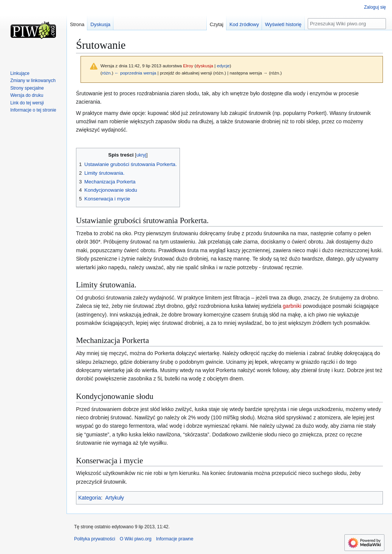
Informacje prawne (175, 539)
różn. (107, 73)
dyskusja (205, 66)
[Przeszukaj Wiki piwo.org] (347, 24)
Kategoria (90, 498)
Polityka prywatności (95, 539)
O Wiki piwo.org (136, 539)
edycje (223, 66)
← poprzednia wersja (135, 73)
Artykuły (115, 498)
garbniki (292, 306)
